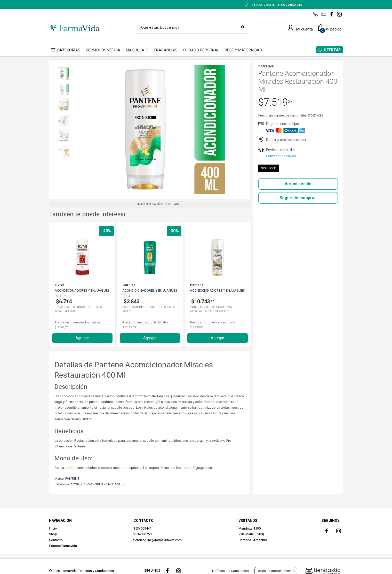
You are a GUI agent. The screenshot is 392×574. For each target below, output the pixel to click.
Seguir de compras (298, 198)
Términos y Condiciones (96, 571)
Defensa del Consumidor (231, 571)
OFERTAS (332, 50)
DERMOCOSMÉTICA (103, 50)
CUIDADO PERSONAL (201, 50)
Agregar (82, 338)
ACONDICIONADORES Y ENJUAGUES (98, 484)
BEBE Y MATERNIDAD (243, 50)
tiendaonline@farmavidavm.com (158, 540)
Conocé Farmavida (63, 546)
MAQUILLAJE (137, 50)
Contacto (56, 540)
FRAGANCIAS (166, 50)
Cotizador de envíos (281, 156)
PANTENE (72, 479)
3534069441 (142, 528)
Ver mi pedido (298, 184)
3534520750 (142, 534)
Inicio (53, 528)
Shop (53, 534)
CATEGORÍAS (69, 50)
